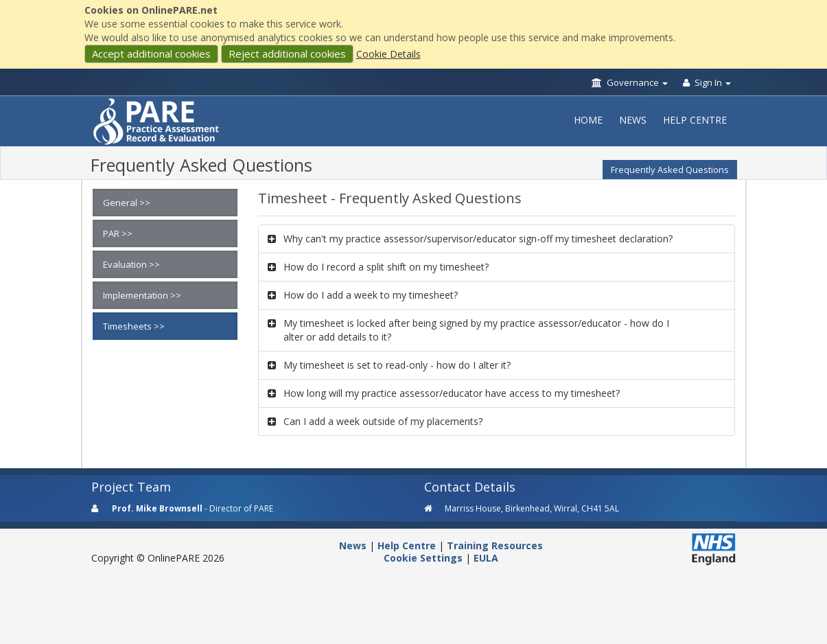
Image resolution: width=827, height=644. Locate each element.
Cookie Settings (423, 558)
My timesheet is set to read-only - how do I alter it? (397, 365)
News (633, 120)
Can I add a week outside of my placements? (383, 421)
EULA (486, 558)
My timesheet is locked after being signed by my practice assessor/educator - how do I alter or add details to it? (476, 330)
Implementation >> (142, 295)
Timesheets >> (134, 326)
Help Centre (695, 120)
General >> (127, 203)
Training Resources (495, 545)
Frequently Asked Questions (670, 170)
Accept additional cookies (151, 54)
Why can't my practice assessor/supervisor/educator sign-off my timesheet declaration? (478, 239)
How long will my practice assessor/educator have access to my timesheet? (452, 393)
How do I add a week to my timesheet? (371, 295)
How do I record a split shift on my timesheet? (386, 267)
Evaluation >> (131, 264)
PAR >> (118, 233)
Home (588, 120)
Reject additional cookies (287, 54)
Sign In (707, 82)
